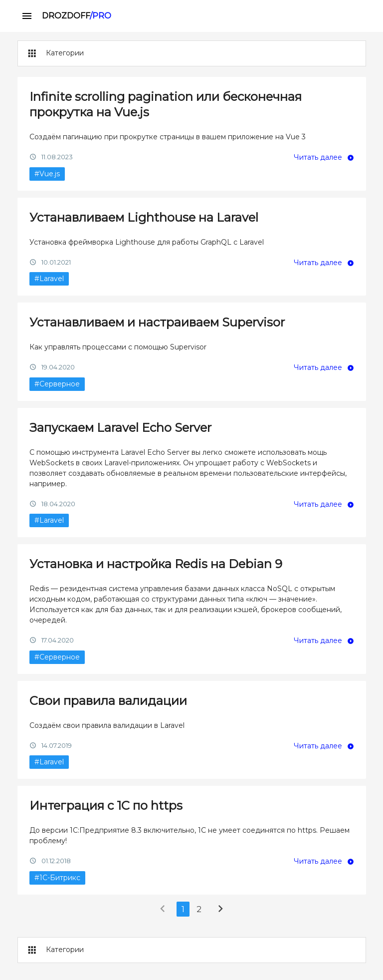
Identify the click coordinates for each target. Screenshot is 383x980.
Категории (54, 53)
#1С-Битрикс (57, 878)
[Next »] (220, 911)
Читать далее (318, 157)
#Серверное (57, 384)
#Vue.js (47, 174)
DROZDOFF (77, 16)
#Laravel (49, 279)
